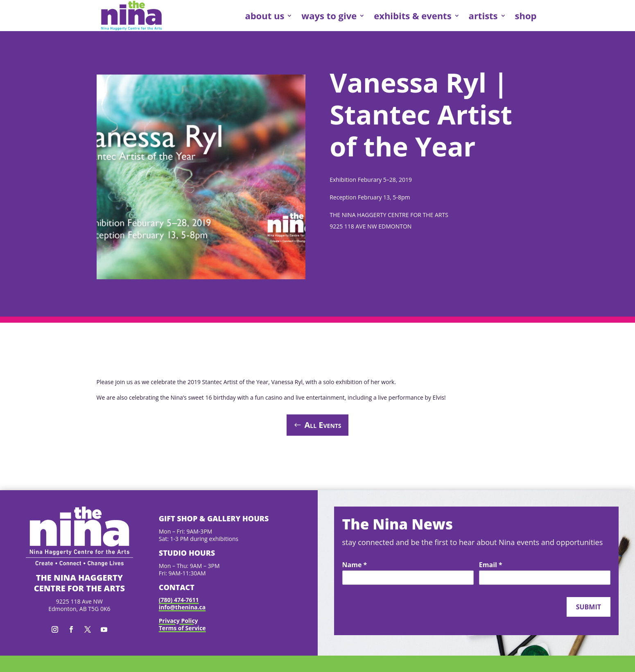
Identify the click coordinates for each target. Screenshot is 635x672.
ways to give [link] (329, 16)
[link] (131, 16)
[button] (55, 629)
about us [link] (264, 16)
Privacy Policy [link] (179, 621)
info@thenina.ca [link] (182, 607)
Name (355, 565)
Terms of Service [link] (182, 628)
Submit (589, 607)
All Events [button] (323, 425)
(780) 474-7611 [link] (179, 600)
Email (491, 565)
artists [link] (483, 16)
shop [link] (526, 16)
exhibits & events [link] (412, 16)
